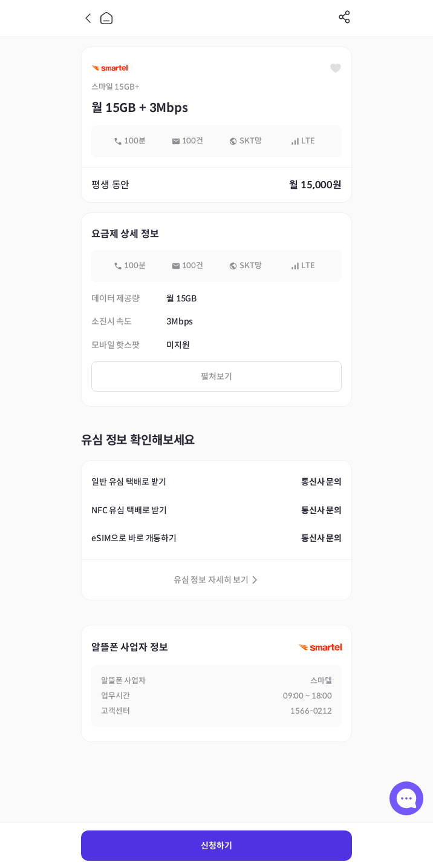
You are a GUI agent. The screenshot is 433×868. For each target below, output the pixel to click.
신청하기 (216, 846)
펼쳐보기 (216, 376)
